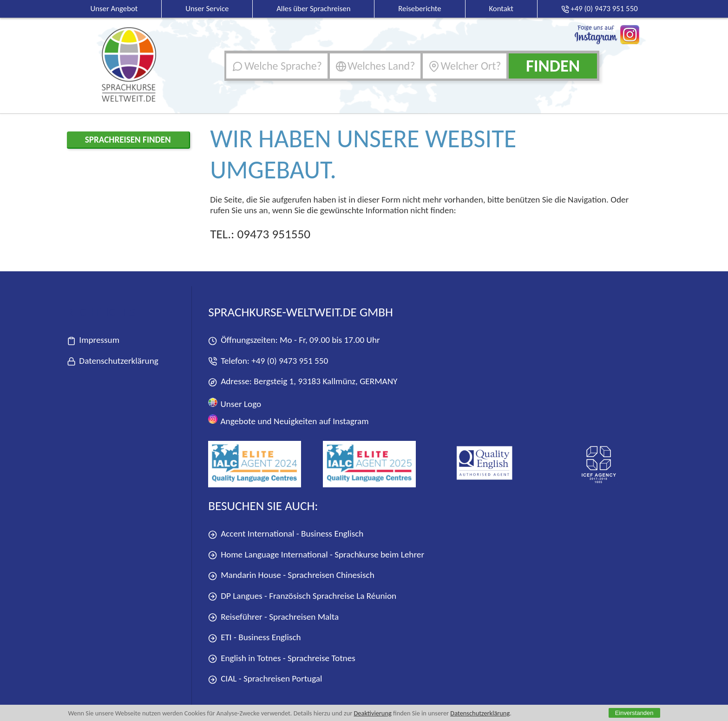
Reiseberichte (420, 9)
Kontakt (501, 9)
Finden (553, 66)
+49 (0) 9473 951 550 (290, 361)
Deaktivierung (372, 713)
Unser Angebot (114, 9)
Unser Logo (235, 403)
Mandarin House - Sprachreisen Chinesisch (291, 575)
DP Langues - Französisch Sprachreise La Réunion (302, 596)
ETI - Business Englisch (254, 638)
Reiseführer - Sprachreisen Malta (273, 617)
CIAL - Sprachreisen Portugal (265, 679)
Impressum (93, 340)
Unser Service (207, 9)
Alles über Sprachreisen (313, 9)
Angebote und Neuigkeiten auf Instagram (288, 420)
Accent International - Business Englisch (286, 534)
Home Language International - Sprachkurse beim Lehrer (316, 555)
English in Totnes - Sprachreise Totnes (282, 659)
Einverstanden (634, 713)
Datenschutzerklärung (480, 713)
